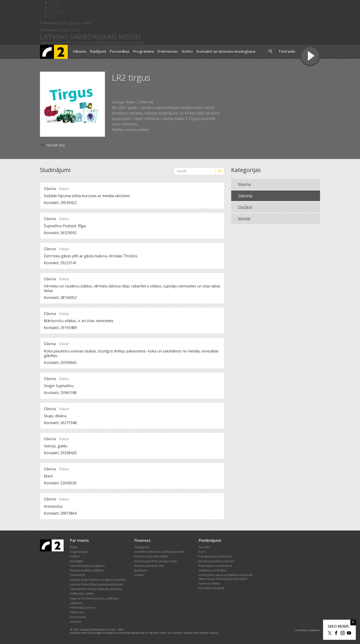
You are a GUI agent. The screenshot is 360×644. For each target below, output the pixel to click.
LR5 (90, 43)
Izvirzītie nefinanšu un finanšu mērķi (159, 552)
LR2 (75, 43)
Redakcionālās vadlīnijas (87, 570)
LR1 (68, 43)
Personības (120, 51)
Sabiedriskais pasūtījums (87, 566)
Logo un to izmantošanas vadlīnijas (94, 598)
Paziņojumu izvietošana (215, 566)
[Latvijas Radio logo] (54, 52)
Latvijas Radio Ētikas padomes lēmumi (96, 584)
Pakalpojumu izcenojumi (215, 556)
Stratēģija (76, 561)
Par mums (79, 540)
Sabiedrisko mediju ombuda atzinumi (96, 589)
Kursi (202, 552)
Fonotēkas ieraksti (211, 588)
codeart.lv (314, 630)
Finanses (142, 540)
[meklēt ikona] (270, 52)
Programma (143, 51)
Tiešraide (287, 51)
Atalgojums (142, 547)
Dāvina (245, 196)
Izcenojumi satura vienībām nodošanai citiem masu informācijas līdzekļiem (225, 577)
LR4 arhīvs (136, 43)
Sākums (80, 51)
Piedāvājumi (210, 540)
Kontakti (76, 621)
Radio (74, 547)
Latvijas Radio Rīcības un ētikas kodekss (98, 580)
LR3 (82, 43)
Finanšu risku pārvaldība (151, 556)
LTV (53, 16)
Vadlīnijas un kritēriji (212, 570)
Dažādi (245, 207)
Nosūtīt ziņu (56, 145)
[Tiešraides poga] (310, 57)
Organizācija (79, 552)
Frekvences (168, 51)
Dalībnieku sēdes (82, 593)
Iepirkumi (141, 570)
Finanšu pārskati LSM (149, 566)
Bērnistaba (59, 11)
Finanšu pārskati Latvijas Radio (156, 561)
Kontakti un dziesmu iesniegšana (226, 51)
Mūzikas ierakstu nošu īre (216, 561)
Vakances (77, 612)
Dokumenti (77, 575)
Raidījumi (98, 51)
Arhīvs (187, 51)
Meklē (244, 219)
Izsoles (139, 575)
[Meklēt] (220, 171)
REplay (55, 7)
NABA (99, 43)
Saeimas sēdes (209, 583)
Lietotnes (76, 603)
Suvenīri (204, 547)
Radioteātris (115, 43)
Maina (245, 184)
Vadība (75, 556)
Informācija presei (82, 607)
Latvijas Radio (52, 43)
